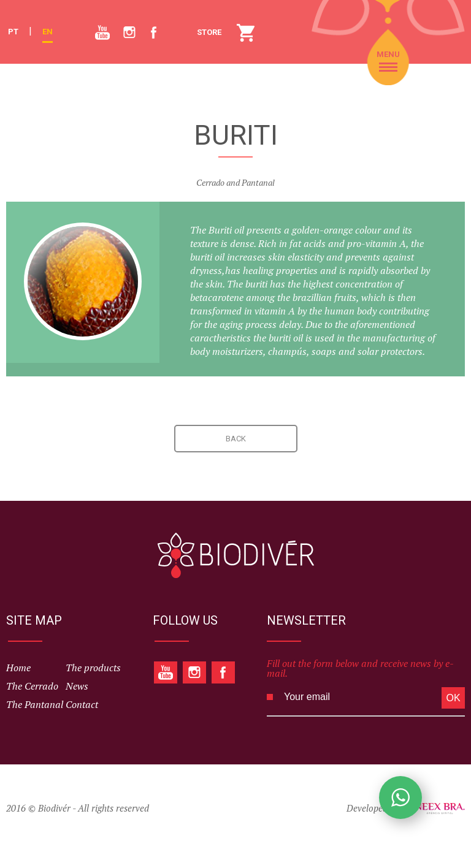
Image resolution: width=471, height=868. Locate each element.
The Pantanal (35, 704)
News (77, 686)
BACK (236, 439)
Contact (82, 704)
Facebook (153, 27)
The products (93, 668)
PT (13, 32)
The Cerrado (32, 686)
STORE (246, 32)
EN (48, 32)
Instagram (126, 27)
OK (453, 698)
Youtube (97, 25)
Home (18, 668)
